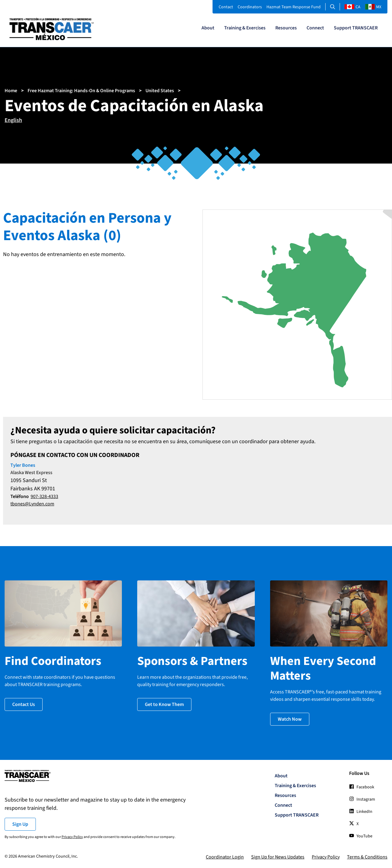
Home (11, 91)
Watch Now (290, 719)
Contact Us (24, 704)
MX (373, 7)
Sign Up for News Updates (278, 857)
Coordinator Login (225, 857)
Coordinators (250, 7)
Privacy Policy (72, 837)
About (208, 28)
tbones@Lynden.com (32, 504)
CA (352, 7)
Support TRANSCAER (356, 28)
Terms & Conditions (367, 857)
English (13, 120)
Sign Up (20, 824)
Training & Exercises (245, 28)
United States (160, 91)
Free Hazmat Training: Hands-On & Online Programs (81, 91)
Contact (226, 7)
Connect (315, 28)
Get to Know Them (164, 704)
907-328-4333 (44, 496)
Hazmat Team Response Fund (294, 7)
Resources (286, 28)
